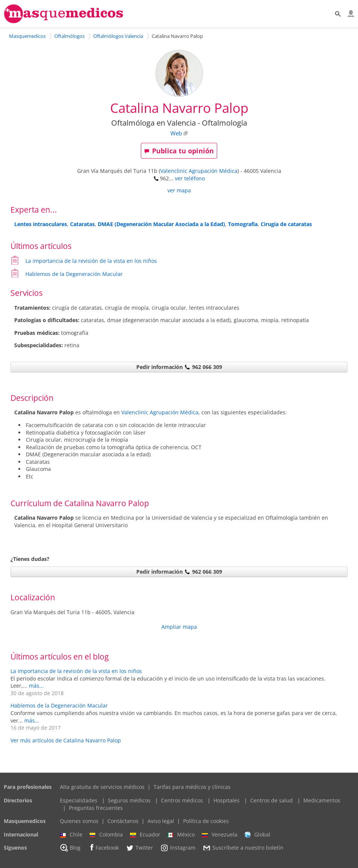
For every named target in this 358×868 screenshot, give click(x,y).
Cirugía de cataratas (286, 224)
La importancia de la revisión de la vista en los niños (91, 261)
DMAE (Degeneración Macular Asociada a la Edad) (161, 224)
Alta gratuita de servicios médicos (102, 787)
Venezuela (220, 835)
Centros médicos (182, 800)
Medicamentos (322, 800)
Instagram (178, 848)
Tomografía (243, 224)
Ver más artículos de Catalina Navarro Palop (66, 740)
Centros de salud (271, 800)
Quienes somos (79, 821)
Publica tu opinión (179, 151)
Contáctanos (123, 821)
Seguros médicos (129, 800)
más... (36, 686)
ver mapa (179, 190)
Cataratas (82, 224)
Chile (71, 835)
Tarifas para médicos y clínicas (192, 787)
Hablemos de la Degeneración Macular (74, 274)
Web (176, 133)
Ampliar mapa (179, 627)
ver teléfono (190, 178)
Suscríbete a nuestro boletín (243, 848)
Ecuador (145, 835)
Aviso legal (161, 821)
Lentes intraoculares (41, 224)
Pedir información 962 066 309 (179, 367)
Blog (70, 848)
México (181, 835)
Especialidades (79, 800)
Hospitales (227, 800)
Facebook (103, 848)
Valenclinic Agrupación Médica (199, 171)
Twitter (139, 848)
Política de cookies (206, 821)
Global (257, 835)
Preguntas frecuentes (96, 808)
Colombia (106, 835)
